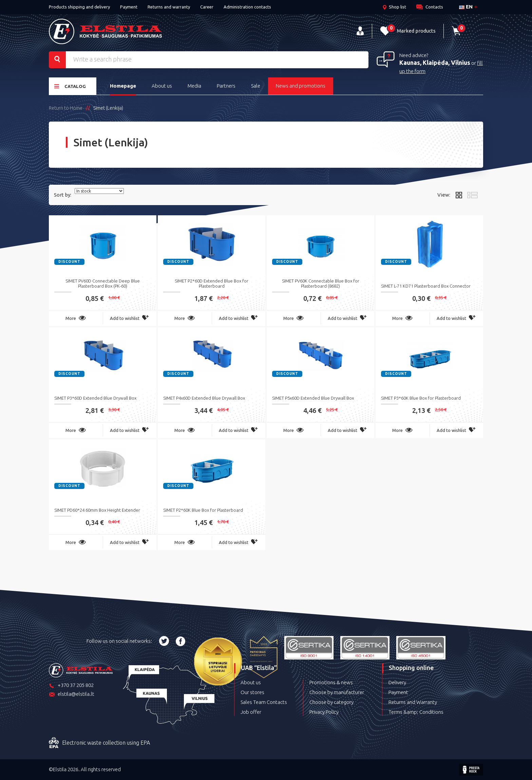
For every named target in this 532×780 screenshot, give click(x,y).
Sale (256, 86)
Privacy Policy (324, 712)
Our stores (252, 692)
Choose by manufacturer (337, 692)
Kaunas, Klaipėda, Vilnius (435, 62)
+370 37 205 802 (71, 686)
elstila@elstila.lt (72, 695)
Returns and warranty (169, 7)
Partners (226, 86)
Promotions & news (331, 682)
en (466, 7)
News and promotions (301, 86)
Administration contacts (247, 7)
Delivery (397, 682)
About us (162, 86)
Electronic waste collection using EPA (99, 743)
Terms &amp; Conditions (416, 712)
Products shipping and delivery (79, 7)
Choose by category (331, 702)
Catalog (70, 86)
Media (194, 86)
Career (207, 7)
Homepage (123, 86)
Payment (129, 7)
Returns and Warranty (413, 702)
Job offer (251, 712)
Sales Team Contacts (264, 702)
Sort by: (63, 195)
